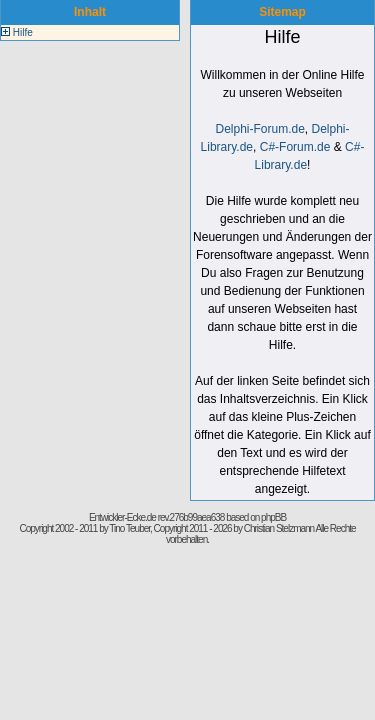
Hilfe (23, 32)
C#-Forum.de (295, 147)
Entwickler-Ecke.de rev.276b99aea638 (156, 517)
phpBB (273, 517)
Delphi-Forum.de (259, 129)
